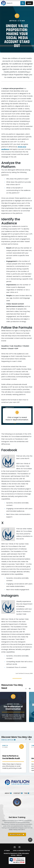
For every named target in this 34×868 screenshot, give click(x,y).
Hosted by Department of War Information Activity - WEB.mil (16, 854)
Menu (29, 3)
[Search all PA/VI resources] (13, 3)
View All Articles (8, 740)
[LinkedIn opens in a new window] (19, 847)
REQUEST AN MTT (16, 834)
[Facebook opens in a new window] (15, 847)
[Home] (3, 3)
